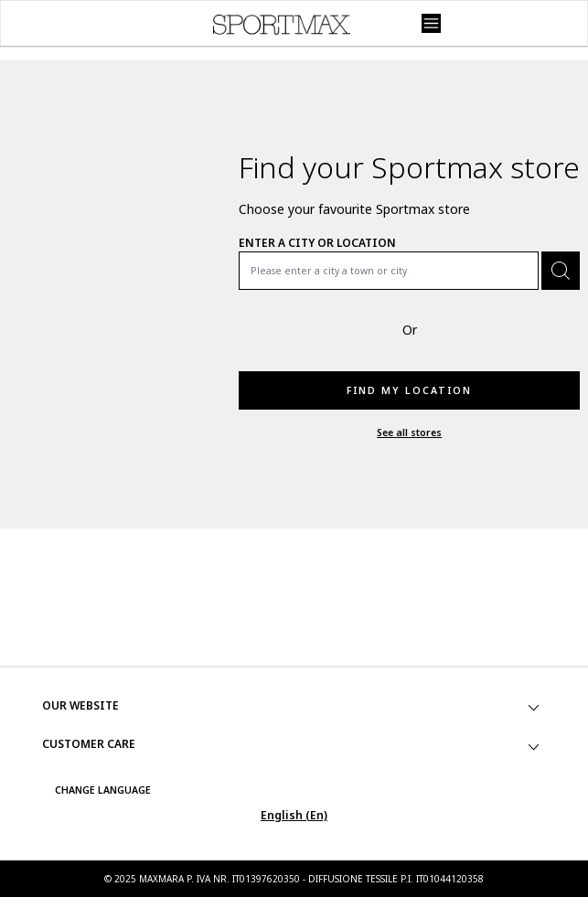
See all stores (409, 432)
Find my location (409, 390)
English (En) (294, 816)
